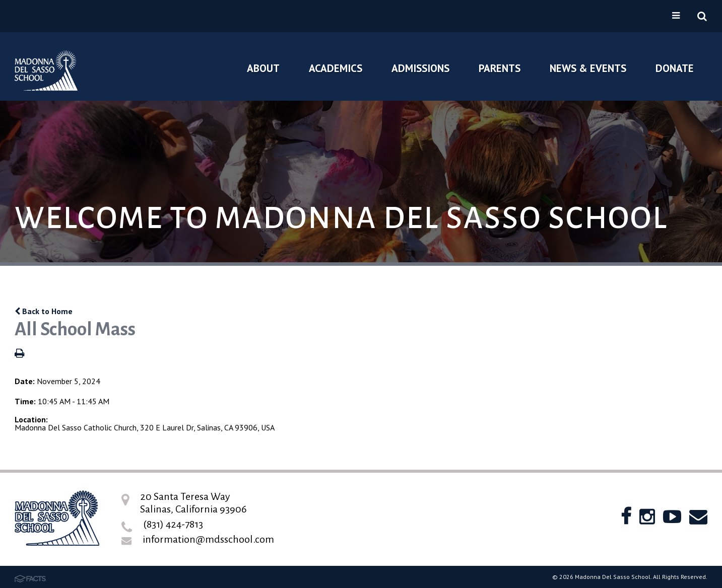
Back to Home (44, 311)
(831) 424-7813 (173, 524)
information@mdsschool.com (208, 539)
